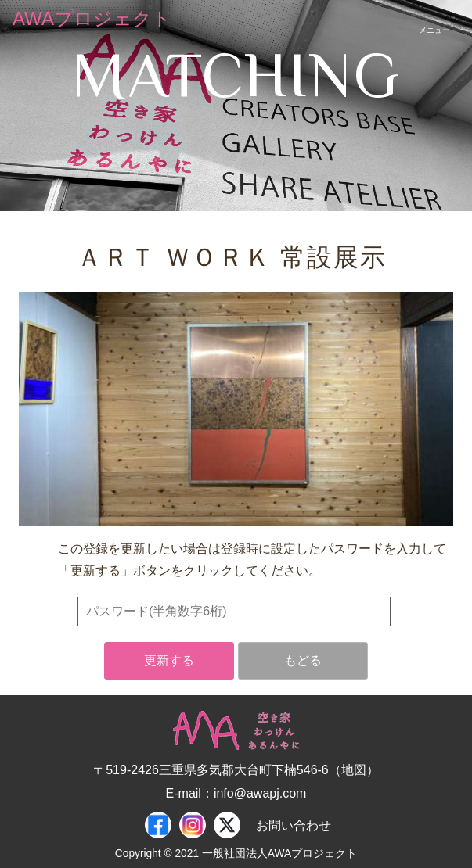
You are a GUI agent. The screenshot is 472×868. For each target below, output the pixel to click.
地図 (354, 770)
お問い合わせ (294, 825)
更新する (169, 660)
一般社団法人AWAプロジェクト (279, 854)
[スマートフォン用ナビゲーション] (434, 19)
